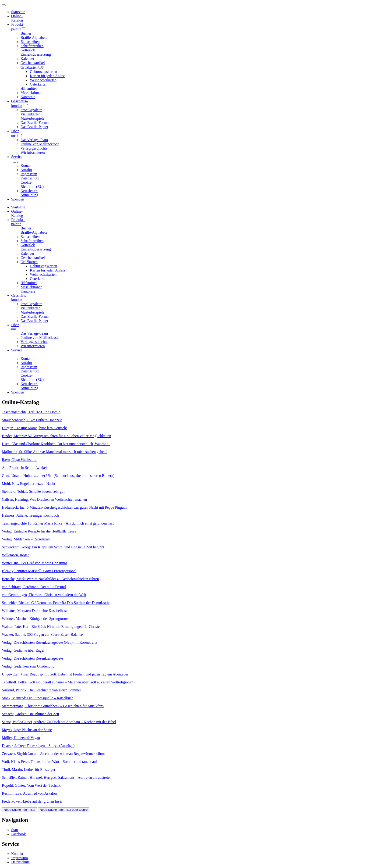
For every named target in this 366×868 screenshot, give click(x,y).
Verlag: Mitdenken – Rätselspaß (26, 539)
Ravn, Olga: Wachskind (20, 460)
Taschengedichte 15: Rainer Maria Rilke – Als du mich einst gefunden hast (58, 523)
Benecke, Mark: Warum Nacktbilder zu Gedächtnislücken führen (50, 579)
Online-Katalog (17, 18)
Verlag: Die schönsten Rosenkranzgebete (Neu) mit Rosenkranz (49, 642)
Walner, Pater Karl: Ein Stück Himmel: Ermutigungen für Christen (52, 627)
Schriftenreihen (32, 46)
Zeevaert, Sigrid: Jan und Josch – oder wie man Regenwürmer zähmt (53, 754)
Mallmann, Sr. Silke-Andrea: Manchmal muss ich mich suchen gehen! (54, 452)
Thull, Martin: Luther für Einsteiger (29, 770)
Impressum (29, 174)
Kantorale (28, 97)
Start (15, 830)
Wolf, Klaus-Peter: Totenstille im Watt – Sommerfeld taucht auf (49, 762)
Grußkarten (29, 67)
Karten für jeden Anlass (48, 76)
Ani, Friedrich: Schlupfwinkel (24, 468)
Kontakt (27, 166)
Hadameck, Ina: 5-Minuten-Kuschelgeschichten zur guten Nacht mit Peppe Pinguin (64, 507)
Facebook (18, 834)
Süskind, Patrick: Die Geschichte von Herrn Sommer (41, 690)
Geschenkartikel (33, 63)
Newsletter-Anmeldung (29, 193)
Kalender (27, 59)
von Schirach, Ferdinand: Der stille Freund (34, 587)
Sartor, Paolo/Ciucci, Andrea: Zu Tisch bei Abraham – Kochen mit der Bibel (59, 722)
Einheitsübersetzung (36, 54)
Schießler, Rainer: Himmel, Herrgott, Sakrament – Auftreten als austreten (57, 777)
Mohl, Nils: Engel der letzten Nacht (28, 484)
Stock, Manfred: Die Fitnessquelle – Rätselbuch (38, 698)
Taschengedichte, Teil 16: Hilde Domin (31, 412)
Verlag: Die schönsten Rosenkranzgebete (32, 658)
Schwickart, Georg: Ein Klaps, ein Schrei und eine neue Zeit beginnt (53, 547)
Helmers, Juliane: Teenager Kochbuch (30, 515)
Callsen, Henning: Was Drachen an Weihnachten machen (44, 499)
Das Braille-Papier (34, 127)
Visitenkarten (30, 114)
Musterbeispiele (32, 118)
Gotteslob (28, 50)
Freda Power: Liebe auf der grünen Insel (32, 801)
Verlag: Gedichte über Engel (23, 650)
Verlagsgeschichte (34, 148)
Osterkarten (39, 84)
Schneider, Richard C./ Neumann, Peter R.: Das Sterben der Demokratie (56, 603)
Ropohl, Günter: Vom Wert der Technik (31, 785)
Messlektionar (31, 93)
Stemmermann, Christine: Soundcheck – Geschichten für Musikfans (53, 706)
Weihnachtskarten (43, 80)
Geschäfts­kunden (19, 298)
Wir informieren (33, 152)
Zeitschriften (30, 42)
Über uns (15, 327)
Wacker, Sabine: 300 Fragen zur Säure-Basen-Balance (42, 634)
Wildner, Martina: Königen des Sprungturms (35, 619)
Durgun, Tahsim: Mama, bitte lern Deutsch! (35, 428)
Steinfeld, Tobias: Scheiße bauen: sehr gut (33, 491)
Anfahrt (26, 170)
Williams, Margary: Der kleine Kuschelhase (35, 611)
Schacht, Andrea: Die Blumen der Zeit (30, 714)
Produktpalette (31, 110)
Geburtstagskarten (43, 72)
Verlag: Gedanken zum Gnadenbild (28, 666)
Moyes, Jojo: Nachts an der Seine (27, 730)
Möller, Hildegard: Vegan (21, 738)
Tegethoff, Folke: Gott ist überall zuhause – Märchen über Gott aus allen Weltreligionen (68, 682)
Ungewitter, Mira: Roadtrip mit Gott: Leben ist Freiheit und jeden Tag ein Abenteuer (65, 674)
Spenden (18, 199)
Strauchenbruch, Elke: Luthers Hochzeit (32, 420)
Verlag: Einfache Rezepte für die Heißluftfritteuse (39, 531)
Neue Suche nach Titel (19, 810)
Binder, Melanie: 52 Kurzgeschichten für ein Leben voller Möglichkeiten (56, 436)
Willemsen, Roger (15, 555)
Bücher (26, 33)
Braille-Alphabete (34, 38)
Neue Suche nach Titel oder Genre (64, 810)
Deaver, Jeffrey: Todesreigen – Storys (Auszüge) (38, 746)
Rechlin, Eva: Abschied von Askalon (29, 793)
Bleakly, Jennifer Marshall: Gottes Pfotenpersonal (39, 571)
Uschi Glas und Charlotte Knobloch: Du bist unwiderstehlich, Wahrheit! (56, 444)
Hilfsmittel (29, 88)
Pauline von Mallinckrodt (40, 144)
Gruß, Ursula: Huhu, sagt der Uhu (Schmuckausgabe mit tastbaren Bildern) (58, 476)
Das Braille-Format (35, 123)
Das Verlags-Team (34, 140)
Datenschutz (30, 178)
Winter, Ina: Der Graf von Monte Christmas (35, 563)
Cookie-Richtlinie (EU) (32, 184)
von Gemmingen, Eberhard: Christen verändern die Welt (44, 595)
